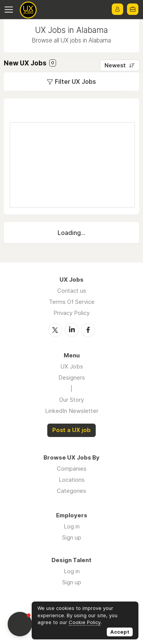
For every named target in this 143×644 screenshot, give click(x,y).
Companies (72, 469)
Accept (120, 632)
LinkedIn (72, 330)
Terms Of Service (72, 302)
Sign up (72, 537)
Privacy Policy (71, 313)
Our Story (71, 400)
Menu (10, 10)
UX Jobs (72, 366)
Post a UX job (71, 430)
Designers (72, 377)
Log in (72, 526)
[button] (20, 624)
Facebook (88, 330)
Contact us (72, 291)
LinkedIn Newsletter (72, 411)
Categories (71, 491)
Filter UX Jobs (75, 82)
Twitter (55, 330)
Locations (72, 480)
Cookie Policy (85, 622)
